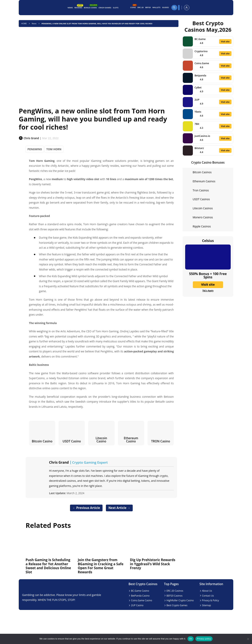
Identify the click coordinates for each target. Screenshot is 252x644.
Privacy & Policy (210, 600)
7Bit (197, 124)
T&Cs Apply (208, 291)
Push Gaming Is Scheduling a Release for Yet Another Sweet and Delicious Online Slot (48, 566)
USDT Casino (72, 441)
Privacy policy (204, 639)
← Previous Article (86, 508)
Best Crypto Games (177, 605)
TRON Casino (161, 441)
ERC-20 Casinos (175, 591)
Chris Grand (59, 462)
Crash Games (105, 8)
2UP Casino (137, 605)
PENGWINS (35, 149)
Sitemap (206, 605)
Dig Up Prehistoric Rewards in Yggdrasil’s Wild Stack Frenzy (153, 564)
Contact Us (208, 596)
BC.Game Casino (140, 591)
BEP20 (148, 7)
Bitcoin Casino (42, 441)
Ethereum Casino (131, 440)
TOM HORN (54, 149)
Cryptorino (201, 51)
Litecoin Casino (101, 440)
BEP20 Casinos (174, 596)
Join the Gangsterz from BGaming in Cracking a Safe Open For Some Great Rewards (100, 566)
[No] (248, 639)
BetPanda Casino (140, 596)
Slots (116, 8)
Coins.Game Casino (142, 600)
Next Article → (119, 508)
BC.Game (200, 39)
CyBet (198, 87)
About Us (207, 591)
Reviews (79, 7)
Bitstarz (199, 148)
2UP (197, 100)
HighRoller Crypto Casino (180, 600)
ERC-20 (140, 7)
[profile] (187, 8)
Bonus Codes (91, 7)
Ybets (198, 112)
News (70, 8)
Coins (133, 7)
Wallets (156, 7)
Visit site (225, 42)
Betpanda (200, 75)
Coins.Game (202, 63)
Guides (165, 7)
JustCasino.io (202, 136)
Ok (191, 639)
